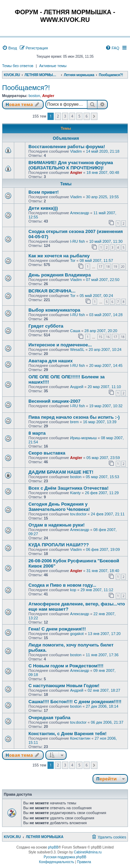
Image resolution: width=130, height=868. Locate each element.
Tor (73, 260)
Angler (48, 96)
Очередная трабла (49, 718)
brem (74, 422)
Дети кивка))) (43, 208)
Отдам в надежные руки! (57, 525)
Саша (75, 331)
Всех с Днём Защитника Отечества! (68, 488)
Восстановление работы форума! (67, 147)
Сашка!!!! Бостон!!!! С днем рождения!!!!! (75, 702)
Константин (80, 738)
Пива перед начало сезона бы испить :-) (74, 417)
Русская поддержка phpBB (65, 857)
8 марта (37, 433)
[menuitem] (10, 48)
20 (123, 267)
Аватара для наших (50, 361)
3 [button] (65, 116)
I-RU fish (77, 241)
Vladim (76, 151)
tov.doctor (78, 514)
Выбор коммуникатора (54, 310)
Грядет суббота (46, 326)
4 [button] (72, 116)
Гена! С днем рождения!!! (57, 629)
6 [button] (87, 116)
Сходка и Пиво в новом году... (62, 585)
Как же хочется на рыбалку (59, 256)
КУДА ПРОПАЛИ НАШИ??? (59, 545)
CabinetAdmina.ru (88, 852)
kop (73, 590)
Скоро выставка (47, 453)
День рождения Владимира (60, 275)
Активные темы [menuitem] (53, 66)
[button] (94, 116)
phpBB (53, 847)
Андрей (77, 387)
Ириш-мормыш (83, 438)
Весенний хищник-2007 (54, 401)
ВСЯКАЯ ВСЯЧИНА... (52, 291)
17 (101, 267)
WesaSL (77, 349)
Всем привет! (44, 192)
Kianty (75, 493)
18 (108, 267)
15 (101, 337)
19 (115, 267)
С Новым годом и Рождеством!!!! (66, 666)
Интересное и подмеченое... (60, 345)
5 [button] (79, 116)
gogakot (77, 634)
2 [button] (58, 116)
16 (108, 337)
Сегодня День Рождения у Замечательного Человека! (59, 507)
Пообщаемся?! (26, 88)
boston (34, 96)
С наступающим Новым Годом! (64, 686)
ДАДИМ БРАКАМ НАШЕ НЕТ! (61, 472)
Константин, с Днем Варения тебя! (67, 734)
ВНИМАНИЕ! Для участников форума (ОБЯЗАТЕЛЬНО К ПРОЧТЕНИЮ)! (71, 165)
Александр (80, 213)
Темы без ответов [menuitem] (18, 66)
